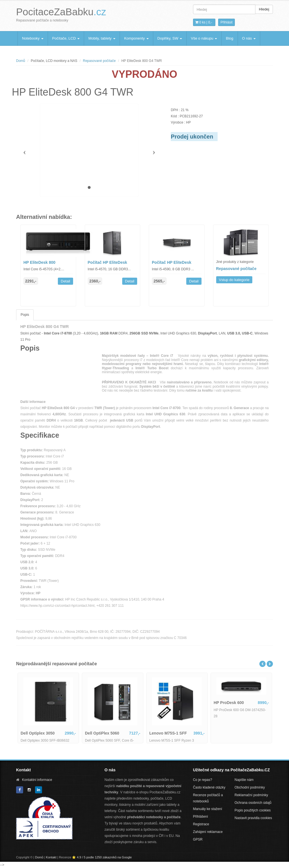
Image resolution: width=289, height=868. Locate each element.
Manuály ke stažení (208, 809)
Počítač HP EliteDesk (108, 262)
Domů (21, 61)
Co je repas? (203, 780)
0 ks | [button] (204, 22)
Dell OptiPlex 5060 (102, 733)
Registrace (201, 824)
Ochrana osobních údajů (253, 803)
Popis (25, 315)
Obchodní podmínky (250, 787)
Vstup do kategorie (234, 280)
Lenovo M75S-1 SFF (168, 733)
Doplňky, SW (170, 38)
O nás (249, 38)
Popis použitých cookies (253, 810)
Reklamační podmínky (251, 795)
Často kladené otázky (209, 787)
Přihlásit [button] (226, 22)
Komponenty (136, 38)
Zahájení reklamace (208, 832)
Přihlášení (201, 817)
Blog (229, 38)
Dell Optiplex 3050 (38, 733)
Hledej (264, 9)
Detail (65, 281)
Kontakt (51, 857)
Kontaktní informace (37, 780)
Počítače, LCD (66, 38)
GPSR (198, 839)
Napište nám (244, 780)
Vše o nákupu (204, 38)
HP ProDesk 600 (229, 703)
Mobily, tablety (102, 38)
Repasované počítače (99, 61)
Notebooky (33, 38)
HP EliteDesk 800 (39, 262)
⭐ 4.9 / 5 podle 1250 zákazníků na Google (102, 857)
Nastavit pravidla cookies (253, 818)
